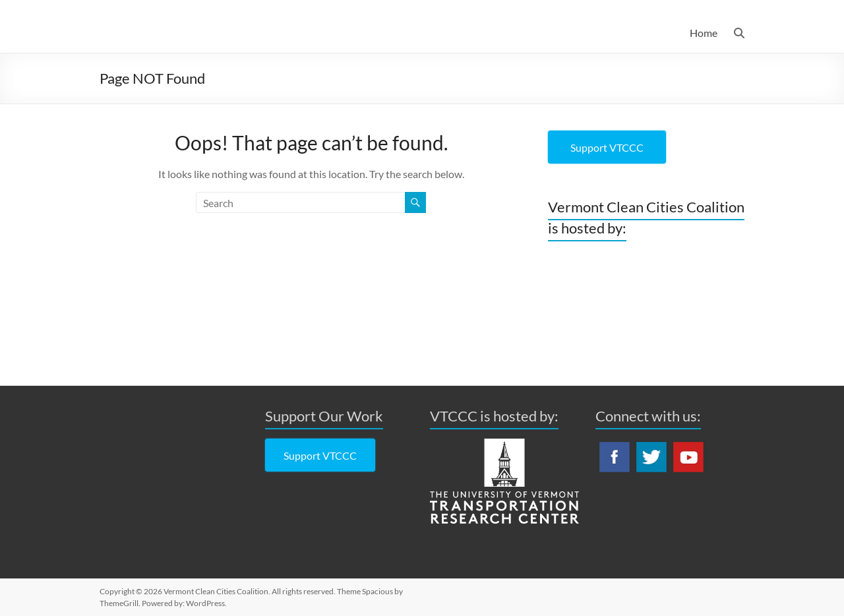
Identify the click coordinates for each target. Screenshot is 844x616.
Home (704, 33)
